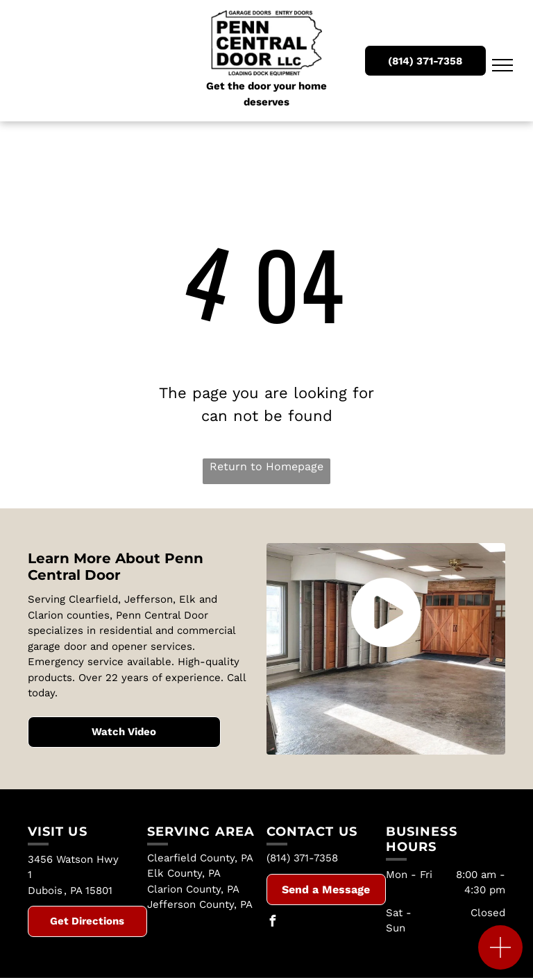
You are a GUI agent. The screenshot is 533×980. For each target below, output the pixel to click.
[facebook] (272, 923)
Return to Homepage (266, 466)
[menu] (502, 65)
